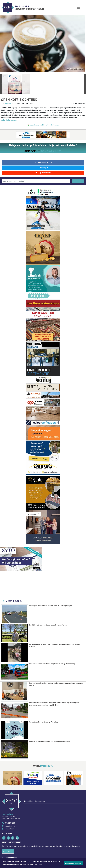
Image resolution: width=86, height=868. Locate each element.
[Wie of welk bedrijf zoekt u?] (36, 181)
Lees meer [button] (38, 864)
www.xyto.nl (9, 814)
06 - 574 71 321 (51, 151)
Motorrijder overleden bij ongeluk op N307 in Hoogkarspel (50, 606)
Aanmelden (8, 836)
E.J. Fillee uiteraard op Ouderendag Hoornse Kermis (48, 625)
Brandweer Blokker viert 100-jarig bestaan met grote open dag (52, 664)
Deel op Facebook (43, 162)
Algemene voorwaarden (22, 857)
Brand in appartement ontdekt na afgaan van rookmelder (50, 741)
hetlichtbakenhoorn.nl (9, 120)
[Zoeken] (78, 181)
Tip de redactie (43, 173)
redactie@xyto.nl (11, 811)
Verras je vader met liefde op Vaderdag (43, 722)
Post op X (43, 168)
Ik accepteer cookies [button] (73, 863)
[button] (1, 84)
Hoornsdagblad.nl (22, 7)
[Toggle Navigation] (78, 8)
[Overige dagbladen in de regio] (42, 851)
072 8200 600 (10, 808)
